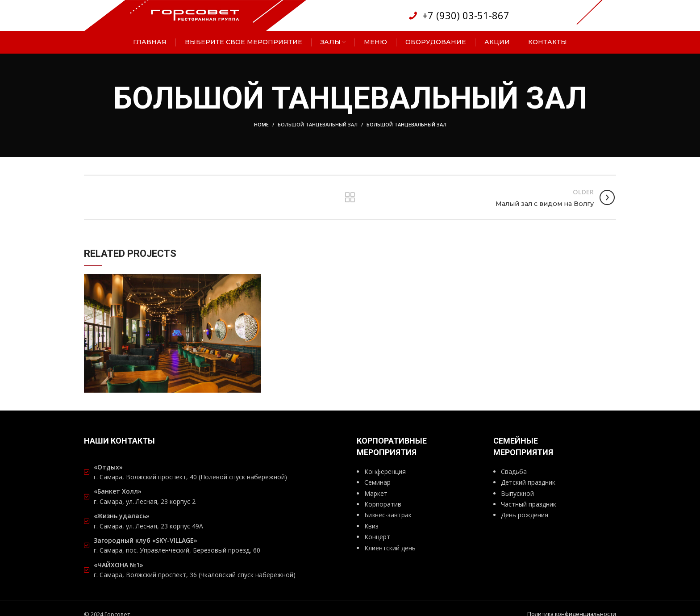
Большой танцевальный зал (318, 125)
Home (261, 125)
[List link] (458, 16)
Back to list (350, 198)
